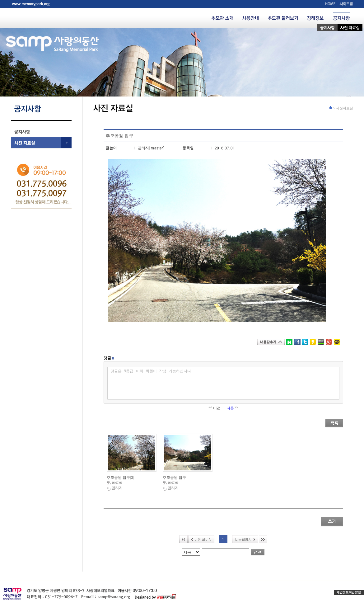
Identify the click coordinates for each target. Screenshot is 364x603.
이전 (201, 539)
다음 (245, 539)
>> (263, 539)
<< (183, 539)
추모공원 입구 (121, 478)
